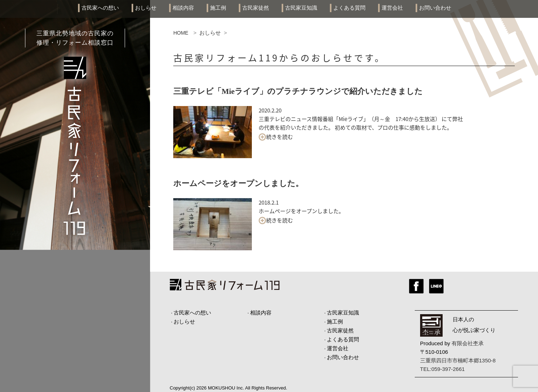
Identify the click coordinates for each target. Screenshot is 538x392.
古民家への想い (100, 8)
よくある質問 (349, 8)
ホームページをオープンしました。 (238, 183)
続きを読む (276, 137)
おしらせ (146, 8)
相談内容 (183, 8)
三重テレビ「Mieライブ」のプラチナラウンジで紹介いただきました (298, 91)
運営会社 (392, 8)
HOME (181, 33)
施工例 (218, 8)
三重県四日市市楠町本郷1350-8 (458, 360)
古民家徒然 (256, 8)
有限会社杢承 (468, 343)
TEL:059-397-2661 (442, 369)
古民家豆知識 (301, 8)
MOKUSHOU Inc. (226, 388)
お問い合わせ (435, 8)
